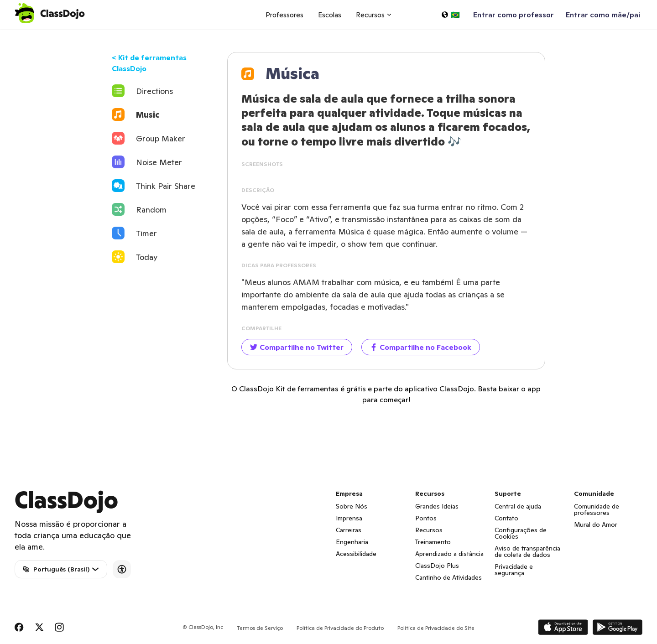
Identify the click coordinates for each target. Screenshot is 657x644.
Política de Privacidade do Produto (340, 628)
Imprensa (349, 518)
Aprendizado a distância (449, 554)
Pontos (426, 518)
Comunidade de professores (597, 509)
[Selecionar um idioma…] (450, 15)
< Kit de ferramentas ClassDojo (149, 63)
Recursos (429, 530)
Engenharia (352, 542)
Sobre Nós (352, 506)
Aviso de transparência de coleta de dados (527, 551)
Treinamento (433, 542)
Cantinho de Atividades (448, 577)
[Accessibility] (122, 569)
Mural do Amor (596, 525)
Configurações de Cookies (521, 533)
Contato (506, 518)
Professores (284, 15)
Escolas (330, 15)
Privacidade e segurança (514, 570)
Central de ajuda (518, 506)
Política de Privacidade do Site (436, 628)
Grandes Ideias (437, 506)
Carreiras (349, 530)
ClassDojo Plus (437, 566)
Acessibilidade (356, 554)
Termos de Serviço (260, 628)
